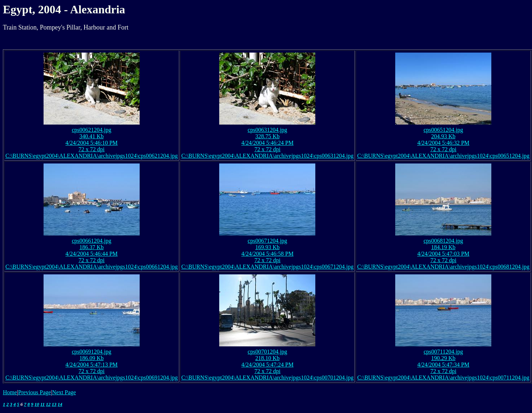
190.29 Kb (443, 358)
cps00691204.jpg (91, 352)
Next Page (64, 392)
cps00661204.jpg (91, 241)
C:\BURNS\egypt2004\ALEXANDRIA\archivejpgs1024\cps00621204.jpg (92, 156)
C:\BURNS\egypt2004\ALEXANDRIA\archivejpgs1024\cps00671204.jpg (268, 267)
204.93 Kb (443, 136)
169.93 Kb (267, 247)
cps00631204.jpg (267, 130)
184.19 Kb (443, 247)
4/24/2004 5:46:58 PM (268, 254)
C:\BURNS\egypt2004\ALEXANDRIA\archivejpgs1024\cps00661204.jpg (92, 267)
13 (54, 404)
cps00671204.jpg (267, 241)
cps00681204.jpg (443, 241)
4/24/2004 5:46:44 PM (92, 254)
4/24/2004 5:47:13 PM (92, 365)
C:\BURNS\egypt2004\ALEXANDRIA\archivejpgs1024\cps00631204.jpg (268, 156)
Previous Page (34, 392)
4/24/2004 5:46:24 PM (268, 143)
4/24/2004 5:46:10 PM (92, 143)
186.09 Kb (92, 358)
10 (37, 404)
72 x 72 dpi (91, 149)
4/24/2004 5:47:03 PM (443, 254)
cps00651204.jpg (443, 130)
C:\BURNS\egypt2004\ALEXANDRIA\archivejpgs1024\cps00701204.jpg (268, 378)
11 (42, 404)
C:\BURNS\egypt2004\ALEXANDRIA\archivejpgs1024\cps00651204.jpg (443, 156)
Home (10, 392)
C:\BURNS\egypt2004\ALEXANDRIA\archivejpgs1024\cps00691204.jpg (92, 378)
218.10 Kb (267, 358)
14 (60, 404)
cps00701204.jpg (267, 352)
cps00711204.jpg (443, 352)
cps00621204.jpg (91, 130)
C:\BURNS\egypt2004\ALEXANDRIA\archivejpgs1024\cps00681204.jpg (443, 267)
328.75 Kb (267, 136)
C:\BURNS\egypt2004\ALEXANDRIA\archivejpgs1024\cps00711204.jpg (443, 378)
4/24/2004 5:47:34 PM (443, 365)
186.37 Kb (92, 247)
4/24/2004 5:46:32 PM (443, 143)
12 (48, 404)
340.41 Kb (92, 136)
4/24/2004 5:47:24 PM (268, 365)
